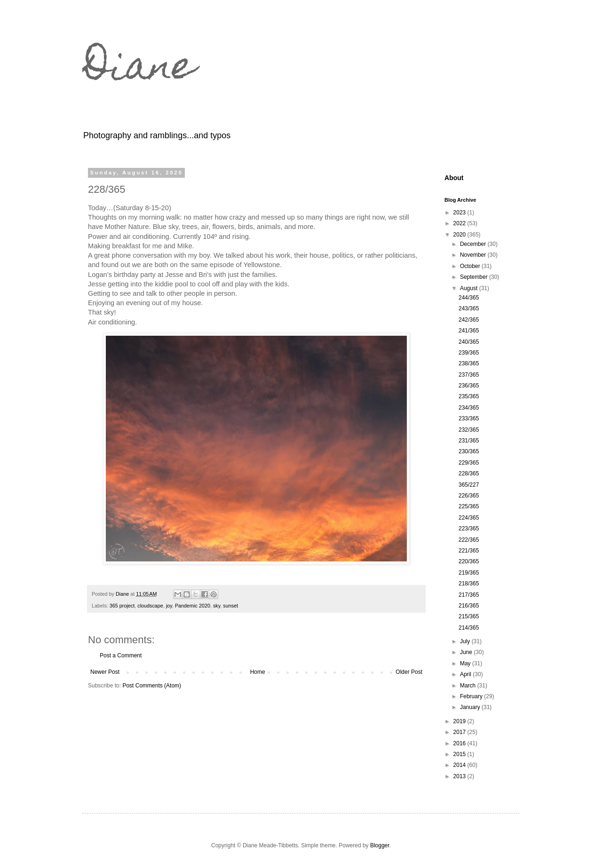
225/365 (469, 506)
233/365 (469, 418)
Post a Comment (121, 655)
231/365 (469, 441)
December (474, 244)
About (454, 178)
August (470, 288)
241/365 (469, 331)
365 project (122, 606)
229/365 (469, 463)
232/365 (469, 430)
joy (169, 606)
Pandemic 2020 (193, 606)
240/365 (469, 342)
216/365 (469, 606)
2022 (460, 223)
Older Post (409, 672)
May (466, 663)
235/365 (469, 396)
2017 (460, 732)
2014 (460, 765)
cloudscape (150, 606)
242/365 (469, 320)
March (469, 686)
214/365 (469, 628)
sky (217, 606)
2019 (460, 721)
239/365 (469, 353)
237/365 (469, 375)
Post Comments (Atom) (152, 686)
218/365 (469, 584)
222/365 (469, 540)
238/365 (469, 363)
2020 (460, 235)
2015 (460, 754)
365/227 (469, 485)
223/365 (469, 529)
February (472, 696)
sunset (230, 606)
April (466, 674)
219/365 (469, 573)
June (467, 652)
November (474, 255)
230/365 (469, 451)
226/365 (469, 496)
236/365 (469, 386)
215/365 (469, 616)
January (471, 707)
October (471, 266)
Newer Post (105, 672)
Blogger (380, 845)
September (475, 277)
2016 (460, 743)
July (466, 641)
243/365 (469, 308)
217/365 (469, 595)
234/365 (469, 408)
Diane (139, 70)
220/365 (469, 561)
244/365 (469, 298)
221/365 (469, 551)
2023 (460, 213)
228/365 (469, 473)
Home (258, 672)
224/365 (469, 518)
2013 (460, 776)
